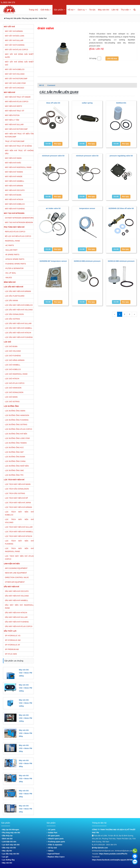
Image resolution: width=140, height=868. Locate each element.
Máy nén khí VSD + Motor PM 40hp (26, 763)
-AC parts (51, 830)
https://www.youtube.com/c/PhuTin (113, 854)
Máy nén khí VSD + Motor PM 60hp (26, 733)
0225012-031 (121, 103)
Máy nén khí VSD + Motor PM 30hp (26, 779)
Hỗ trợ (71, 10)
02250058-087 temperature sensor (53, 261)
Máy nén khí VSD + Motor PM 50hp (26, 748)
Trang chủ (33, 10)
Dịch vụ (82, 10)
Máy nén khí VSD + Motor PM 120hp (26, 703)
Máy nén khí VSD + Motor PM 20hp (26, 809)
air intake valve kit (53, 208)
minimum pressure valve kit (53, 156)
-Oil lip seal (52, 848)
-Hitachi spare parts (55, 839)
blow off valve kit (53, 103)
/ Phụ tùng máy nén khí (29, 18)
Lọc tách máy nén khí (10, 845)
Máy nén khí (104, 10)
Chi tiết (48, 144)
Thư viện (126, 10)
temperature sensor (87, 208)
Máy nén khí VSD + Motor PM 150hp (26, 688)
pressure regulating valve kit (121, 156)
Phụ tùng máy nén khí (11, 833)
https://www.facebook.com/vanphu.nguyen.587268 (112, 860)
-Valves (50, 851)
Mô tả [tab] (42, 85)
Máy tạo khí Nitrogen (10, 830)
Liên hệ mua (112, 59)
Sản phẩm (59, 10)
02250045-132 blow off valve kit (121, 208)
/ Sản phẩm (17, 18)
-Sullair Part (52, 833)
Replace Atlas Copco (56, 857)
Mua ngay (58, 144)
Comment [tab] (51, 85)
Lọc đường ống (8, 860)
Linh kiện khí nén (9, 842)
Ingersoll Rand (53, 854)
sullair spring (87, 103)
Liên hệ (115, 10)
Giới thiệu (46, 10)
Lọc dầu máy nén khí (10, 854)
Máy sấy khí (7, 851)
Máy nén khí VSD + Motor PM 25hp (26, 794)
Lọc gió (5, 857)
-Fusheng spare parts (56, 842)
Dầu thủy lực (7, 836)
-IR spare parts (53, 836)
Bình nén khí (7, 839)
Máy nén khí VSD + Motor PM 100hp (26, 718)
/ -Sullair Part (42, 18)
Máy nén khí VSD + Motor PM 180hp (26, 673)
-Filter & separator (54, 845)
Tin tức (92, 10)
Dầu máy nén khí (8, 848)
